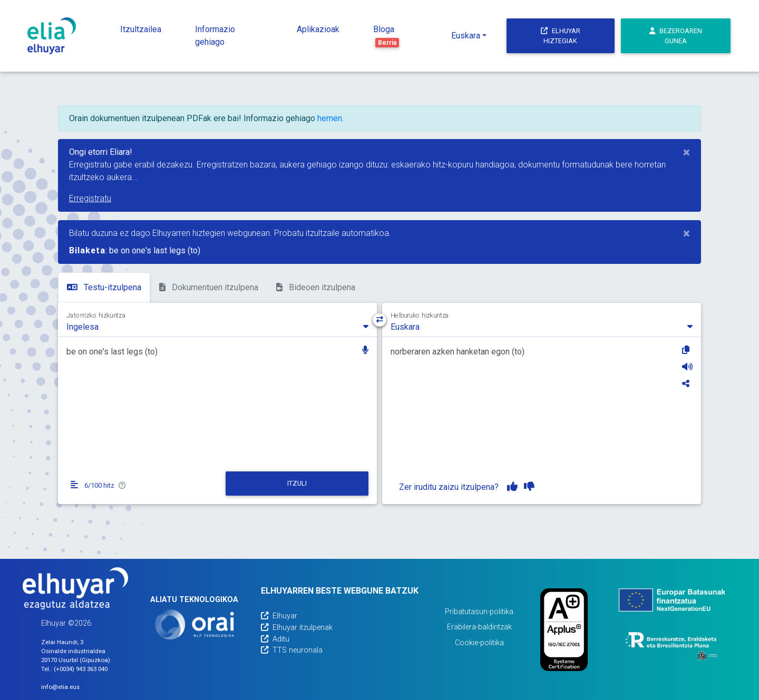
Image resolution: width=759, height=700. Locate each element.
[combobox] (217, 326)
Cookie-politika (479, 643)
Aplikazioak (318, 29)
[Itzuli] (297, 484)
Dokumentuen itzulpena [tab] (209, 287)
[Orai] (194, 624)
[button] (365, 351)
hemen (330, 118)
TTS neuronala (292, 650)
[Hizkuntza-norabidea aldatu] (380, 320)
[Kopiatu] (687, 350)
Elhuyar (279, 616)
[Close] (687, 152)
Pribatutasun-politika (479, 612)
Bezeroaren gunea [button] (676, 36)
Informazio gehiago (215, 36)
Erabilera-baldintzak (479, 627)
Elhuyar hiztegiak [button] (561, 36)
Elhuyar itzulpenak (297, 628)
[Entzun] (687, 367)
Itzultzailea (141, 29)
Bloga (386, 36)
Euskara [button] (466, 36)
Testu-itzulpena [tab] (104, 287)
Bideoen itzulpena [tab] (316, 287)
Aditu (275, 639)
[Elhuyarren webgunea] (75, 588)
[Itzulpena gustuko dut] (512, 487)
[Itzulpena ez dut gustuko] (529, 487)
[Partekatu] (687, 383)
